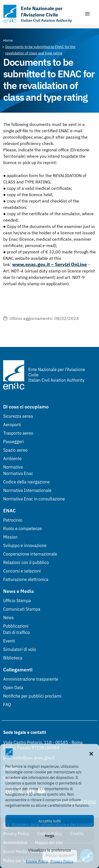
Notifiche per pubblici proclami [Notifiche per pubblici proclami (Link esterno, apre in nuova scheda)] (32, 696)
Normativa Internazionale (27, 490)
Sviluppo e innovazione (25, 545)
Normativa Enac (18, 473)
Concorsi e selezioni (22, 571)
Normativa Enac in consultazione (34, 499)
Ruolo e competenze (22, 528)
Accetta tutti (49, 821)
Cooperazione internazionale (30, 554)
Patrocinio (13, 520)
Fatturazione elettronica (26, 579)
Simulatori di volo (20, 649)
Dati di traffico (16, 632)
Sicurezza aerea (18, 416)
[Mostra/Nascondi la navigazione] (87, 14)
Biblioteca (13, 658)
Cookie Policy (37, 861)
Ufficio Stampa (17, 601)
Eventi (9, 641)
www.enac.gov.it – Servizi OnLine (49, 264)
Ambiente (12, 459)
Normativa (13, 467)
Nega (49, 836)
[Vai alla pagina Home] (8, 40)
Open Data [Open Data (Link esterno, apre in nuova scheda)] (13, 688)
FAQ (7, 704)
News (8, 618)
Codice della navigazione (26, 482)
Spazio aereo (15, 450)
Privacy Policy (62, 861)
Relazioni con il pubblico (26, 562)
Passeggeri (13, 442)
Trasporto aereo (18, 433)
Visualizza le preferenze (49, 850)
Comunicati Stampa (22, 609)
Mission (10, 537)
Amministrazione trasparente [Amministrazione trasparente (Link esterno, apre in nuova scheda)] (31, 679)
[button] (91, 753)
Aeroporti (12, 425)
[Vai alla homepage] (41, 14)
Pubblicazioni (16, 626)
